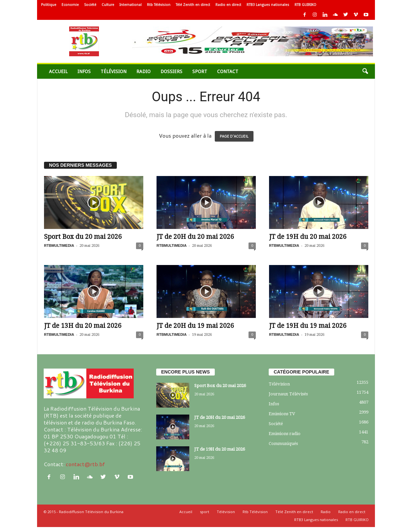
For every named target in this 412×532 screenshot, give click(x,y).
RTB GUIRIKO (305, 5)
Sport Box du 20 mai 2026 (83, 237)
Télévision (114, 71)
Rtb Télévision (159, 5)
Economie (70, 5)
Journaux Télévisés (288, 394)
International (131, 5)
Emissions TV (282, 414)
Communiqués (283, 443)
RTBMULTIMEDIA (59, 245)
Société (90, 5)
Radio (143, 71)
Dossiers (171, 71)
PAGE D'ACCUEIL (234, 136)
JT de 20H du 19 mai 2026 (195, 326)
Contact (228, 71)
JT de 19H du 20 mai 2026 (308, 237)
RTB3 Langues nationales (268, 5)
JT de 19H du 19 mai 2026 (308, 326)
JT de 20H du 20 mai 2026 (195, 237)
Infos (84, 71)
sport (200, 71)
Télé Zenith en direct (193, 5)
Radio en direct (228, 5)
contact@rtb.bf (85, 464)
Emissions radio (285, 434)
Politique (49, 5)
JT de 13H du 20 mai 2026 (83, 326)
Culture (108, 5)
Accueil (58, 71)
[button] (365, 71)
